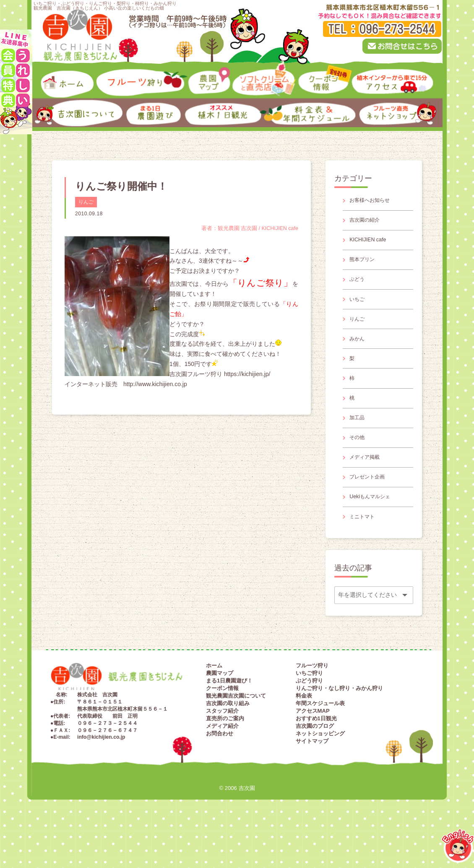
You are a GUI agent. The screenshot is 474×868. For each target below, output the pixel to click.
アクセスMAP (313, 752)
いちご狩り (309, 714)
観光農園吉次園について (236, 736)
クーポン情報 (222, 729)
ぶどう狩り (309, 721)
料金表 (304, 736)
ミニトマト (365, 556)
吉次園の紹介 (368, 223)
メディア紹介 (222, 767)
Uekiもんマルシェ (374, 534)
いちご (359, 312)
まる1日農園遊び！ (229, 721)
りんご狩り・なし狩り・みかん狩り (339, 729)
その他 (359, 467)
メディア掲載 (368, 489)
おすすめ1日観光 (316, 759)
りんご (86, 202)
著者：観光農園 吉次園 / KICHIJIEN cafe (245, 228)
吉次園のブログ (315, 767)
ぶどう (359, 290)
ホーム (214, 706)
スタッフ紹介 (222, 752)
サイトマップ (312, 782)
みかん (359, 356)
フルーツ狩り (312, 706)
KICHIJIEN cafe (371, 246)
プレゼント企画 (371, 512)
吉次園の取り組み (228, 744)
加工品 (359, 445)
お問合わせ (220, 774)
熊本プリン (365, 268)
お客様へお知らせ (374, 201)
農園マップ (220, 714)
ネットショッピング (320, 774)
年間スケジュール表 (320, 744)
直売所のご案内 (225, 759)
